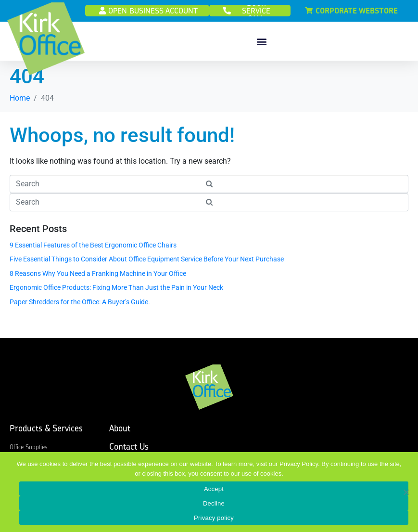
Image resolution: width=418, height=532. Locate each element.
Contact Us (129, 450)
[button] (261, 41)
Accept (214, 489)
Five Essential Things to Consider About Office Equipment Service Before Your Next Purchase (147, 263)
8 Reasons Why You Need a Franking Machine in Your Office (98, 277)
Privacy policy (214, 518)
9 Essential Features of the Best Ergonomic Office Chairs (93, 249)
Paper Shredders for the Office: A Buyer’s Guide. (80, 306)
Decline (214, 503)
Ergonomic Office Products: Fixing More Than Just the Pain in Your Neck (116, 291)
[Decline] (406, 492)
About (120, 432)
